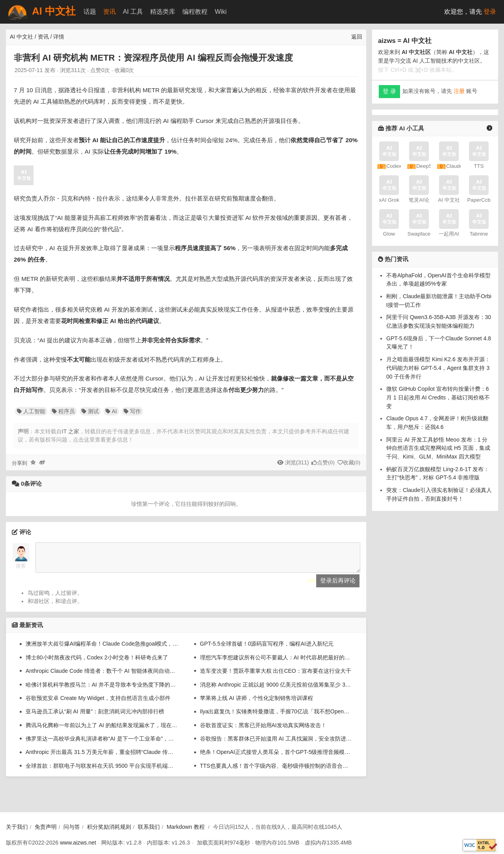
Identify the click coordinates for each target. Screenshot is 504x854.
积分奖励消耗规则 (109, 827)
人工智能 (31, 411)
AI (111, 411)
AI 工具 (133, 12)
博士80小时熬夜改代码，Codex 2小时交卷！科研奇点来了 (97, 663)
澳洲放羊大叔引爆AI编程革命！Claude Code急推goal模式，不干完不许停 (102, 650)
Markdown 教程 (185, 827)
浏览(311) (297, 462)
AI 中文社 (41, 12)
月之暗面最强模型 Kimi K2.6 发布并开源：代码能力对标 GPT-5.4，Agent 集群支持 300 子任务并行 (438, 368)
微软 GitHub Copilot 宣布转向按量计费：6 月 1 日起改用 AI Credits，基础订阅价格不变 (438, 397)
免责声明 (46, 827)
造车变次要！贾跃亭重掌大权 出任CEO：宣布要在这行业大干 (276, 677)
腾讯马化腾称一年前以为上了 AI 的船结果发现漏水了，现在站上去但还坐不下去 (102, 731)
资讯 (109, 12)
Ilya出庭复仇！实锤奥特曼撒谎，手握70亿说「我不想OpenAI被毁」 (276, 717)
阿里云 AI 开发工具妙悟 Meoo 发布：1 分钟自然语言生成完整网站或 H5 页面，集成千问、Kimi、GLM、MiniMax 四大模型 (438, 448)
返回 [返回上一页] (357, 37)
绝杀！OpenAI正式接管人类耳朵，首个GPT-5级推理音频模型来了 (276, 758)
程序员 (63, 411)
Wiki (220, 12)
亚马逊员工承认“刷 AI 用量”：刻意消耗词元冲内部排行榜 (95, 717)
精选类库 (163, 12)
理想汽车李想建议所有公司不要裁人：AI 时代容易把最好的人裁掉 (276, 663)
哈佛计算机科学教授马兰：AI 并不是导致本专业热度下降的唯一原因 (102, 691)
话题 (90, 12)
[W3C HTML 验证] (480, 845)
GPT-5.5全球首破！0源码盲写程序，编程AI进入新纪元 (267, 650)
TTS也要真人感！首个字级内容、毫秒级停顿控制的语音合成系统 (276, 772)
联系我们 (149, 827)
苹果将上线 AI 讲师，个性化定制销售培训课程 (257, 704)
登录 (490, 12)
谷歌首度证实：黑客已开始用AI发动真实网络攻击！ (263, 731)
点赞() (326, 463)
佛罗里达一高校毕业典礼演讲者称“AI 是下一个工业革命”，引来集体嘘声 (102, 744)
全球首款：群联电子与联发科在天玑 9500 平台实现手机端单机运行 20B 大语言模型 (102, 772)
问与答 (72, 827)
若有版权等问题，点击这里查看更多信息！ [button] (81, 440)
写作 (132, 411)
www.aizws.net (78, 843)
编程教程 (195, 12)
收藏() (352, 463)
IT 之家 (70, 431)
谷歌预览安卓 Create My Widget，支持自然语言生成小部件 (98, 704)
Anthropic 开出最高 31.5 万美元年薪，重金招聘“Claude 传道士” (102, 758)
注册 (459, 91)
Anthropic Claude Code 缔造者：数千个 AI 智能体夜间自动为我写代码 (102, 677)
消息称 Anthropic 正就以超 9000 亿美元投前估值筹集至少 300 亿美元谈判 (276, 691)
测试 (90, 411)
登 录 (389, 91)
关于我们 (17, 827)
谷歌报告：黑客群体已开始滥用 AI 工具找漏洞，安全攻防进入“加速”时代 (276, 744)
